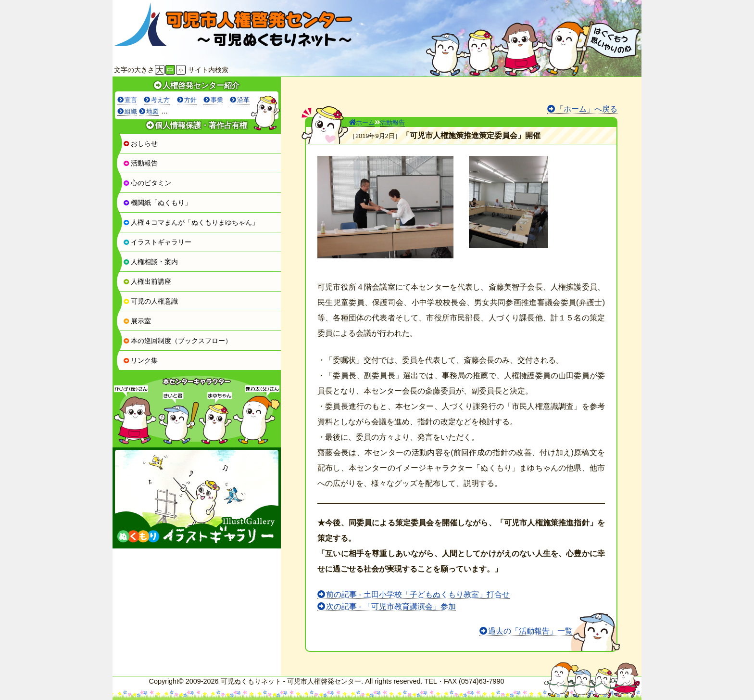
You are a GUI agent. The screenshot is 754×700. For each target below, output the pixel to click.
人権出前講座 (147, 281)
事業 (217, 100)
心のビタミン (147, 183)
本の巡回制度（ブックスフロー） (177, 341)
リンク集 (140, 360)
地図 (152, 111)
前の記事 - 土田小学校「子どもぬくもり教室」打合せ (418, 594)
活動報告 (140, 163)
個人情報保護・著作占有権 (201, 125)
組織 (131, 111)
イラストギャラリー (157, 242)
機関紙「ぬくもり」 (157, 203)
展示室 (137, 321)
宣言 (131, 100)
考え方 (160, 100)
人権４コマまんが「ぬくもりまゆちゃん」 (191, 222)
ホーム (362, 122)
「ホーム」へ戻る (587, 109)
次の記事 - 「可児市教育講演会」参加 (391, 606)
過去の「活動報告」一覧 (530, 631)
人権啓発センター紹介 (201, 85)
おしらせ (140, 143)
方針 (190, 100)
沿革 (243, 100)
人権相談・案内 (151, 262)
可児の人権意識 (151, 301)
